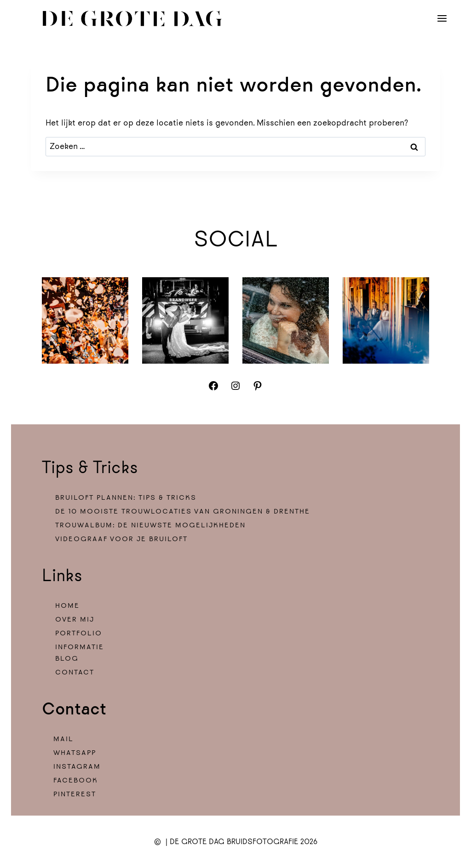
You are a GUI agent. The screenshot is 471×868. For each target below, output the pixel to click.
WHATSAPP (75, 753)
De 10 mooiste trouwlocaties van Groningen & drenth (180, 511)
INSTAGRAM (77, 767)
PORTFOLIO (79, 633)
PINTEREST (75, 794)
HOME (67, 606)
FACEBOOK (76, 780)
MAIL (63, 739)
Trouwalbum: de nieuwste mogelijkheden (150, 525)
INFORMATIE (80, 647)
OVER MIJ (75, 620)
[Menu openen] (442, 18)
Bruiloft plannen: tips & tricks (126, 498)
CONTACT (75, 672)
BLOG (67, 659)
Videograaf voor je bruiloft (121, 539)
